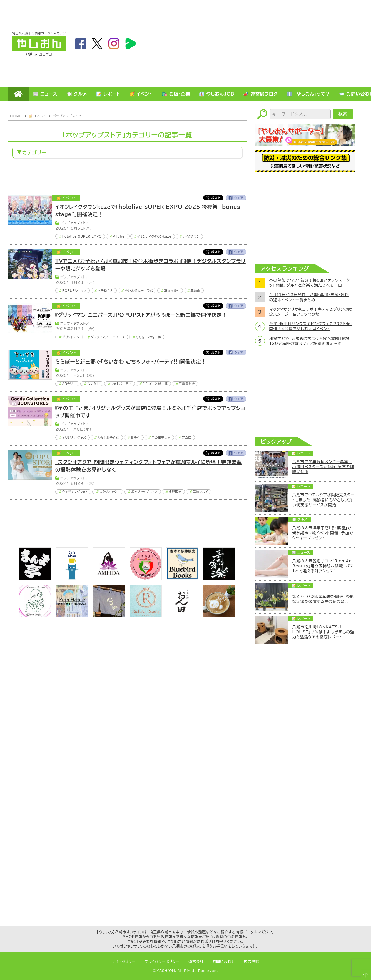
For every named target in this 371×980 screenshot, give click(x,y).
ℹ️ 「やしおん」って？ (308, 94)
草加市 (196, 291)
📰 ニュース (45, 94)
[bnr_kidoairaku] (219, 578)
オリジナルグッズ (74, 438)
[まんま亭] (35, 578)
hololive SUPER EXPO (82, 236)
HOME (18, 94)
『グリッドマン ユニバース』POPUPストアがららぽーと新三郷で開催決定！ (141, 315)
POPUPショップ (74, 291)
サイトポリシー (124, 962)
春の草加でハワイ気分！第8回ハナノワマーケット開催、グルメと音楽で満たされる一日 (310, 283)
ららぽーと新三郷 (148, 337)
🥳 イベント (141, 94)
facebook (81, 44)
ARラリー (69, 384)
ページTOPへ (364, 973)
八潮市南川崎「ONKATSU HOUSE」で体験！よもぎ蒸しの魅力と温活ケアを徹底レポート (323, 632)
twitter (97, 44)
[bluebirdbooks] (182, 578)
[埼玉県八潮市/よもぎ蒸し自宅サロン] (146, 578)
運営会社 (196, 962)
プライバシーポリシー (162, 962)
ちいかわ (94, 384)
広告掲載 (252, 962)
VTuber (119, 236)
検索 (343, 114)
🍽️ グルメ (77, 94)
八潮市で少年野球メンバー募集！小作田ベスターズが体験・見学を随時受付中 (323, 467)
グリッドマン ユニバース (108, 337)
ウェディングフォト (75, 492)
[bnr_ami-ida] (109, 578)
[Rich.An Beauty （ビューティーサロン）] (146, 615)
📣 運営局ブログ (261, 94)
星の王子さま (161, 438)
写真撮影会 (187, 384)
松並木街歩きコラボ (139, 291)
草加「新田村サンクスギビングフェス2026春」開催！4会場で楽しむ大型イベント (311, 326)
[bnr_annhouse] (72, 615)
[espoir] (219, 615)
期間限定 (175, 492)
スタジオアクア (109, 492)
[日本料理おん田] (182, 615)
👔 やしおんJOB (217, 94)
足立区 (187, 438)
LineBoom (131, 44)
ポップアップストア (67, 116)
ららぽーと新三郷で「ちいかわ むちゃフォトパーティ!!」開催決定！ (131, 362)
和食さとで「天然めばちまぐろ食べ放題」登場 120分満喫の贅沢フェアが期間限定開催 (311, 341)
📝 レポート (108, 94)
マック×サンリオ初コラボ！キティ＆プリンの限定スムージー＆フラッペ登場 (311, 312)
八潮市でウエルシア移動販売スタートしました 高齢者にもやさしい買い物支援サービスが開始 (324, 500)
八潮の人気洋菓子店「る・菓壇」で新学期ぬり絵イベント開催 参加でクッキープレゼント (323, 533)
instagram (114, 44)
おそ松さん (106, 291)
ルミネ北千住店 (109, 438)
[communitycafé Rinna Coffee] (35, 615)
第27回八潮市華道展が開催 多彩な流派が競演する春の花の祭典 (323, 599)
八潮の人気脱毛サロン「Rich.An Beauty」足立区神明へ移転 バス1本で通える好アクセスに (323, 566)
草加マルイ (172, 291)
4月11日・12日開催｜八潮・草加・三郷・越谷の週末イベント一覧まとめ (309, 297)
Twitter (213, 198)
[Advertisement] (293, 43)
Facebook (236, 198)
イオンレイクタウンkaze (154, 236)
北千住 (135, 438)
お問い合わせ (224, 962)
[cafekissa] (72, 578)
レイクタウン (191, 236)
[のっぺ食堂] (109, 615)
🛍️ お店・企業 (176, 94)
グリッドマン (71, 337)
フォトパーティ (121, 384)
